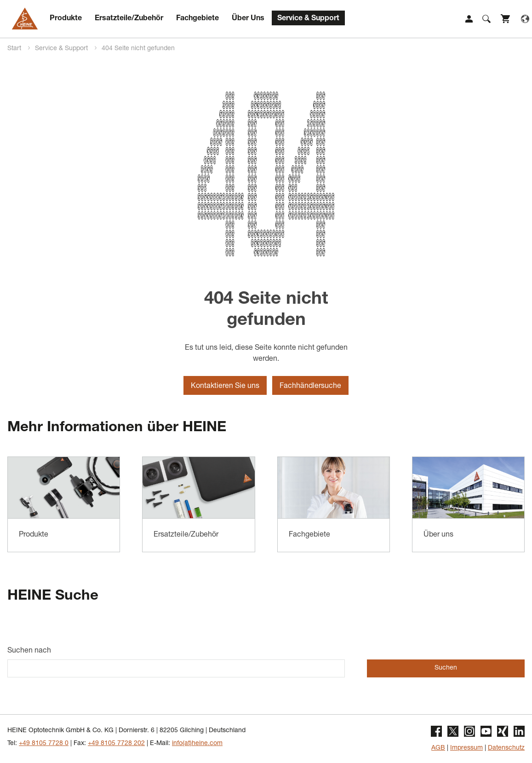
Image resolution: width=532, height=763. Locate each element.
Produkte (66, 19)
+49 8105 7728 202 (116, 744)
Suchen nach (29, 651)
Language (525, 19)
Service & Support (308, 19)
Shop (506, 19)
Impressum (466, 748)
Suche (486, 19)
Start (15, 49)
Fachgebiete (197, 19)
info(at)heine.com (197, 744)
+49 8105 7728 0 (44, 744)
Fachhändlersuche (310, 387)
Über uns (438, 535)
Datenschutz (506, 748)
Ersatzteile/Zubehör (129, 19)
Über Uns (248, 19)
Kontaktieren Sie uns (225, 387)
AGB (438, 748)
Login (469, 19)
